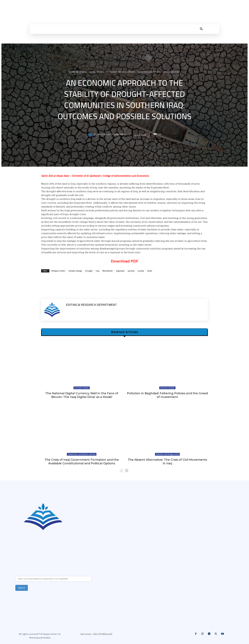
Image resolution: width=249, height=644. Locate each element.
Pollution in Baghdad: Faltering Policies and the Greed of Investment (167, 395)
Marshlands (108, 271)
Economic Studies (78, 73)
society (141, 271)
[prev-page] (121, 471)
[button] (201, 29)
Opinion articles (171, 73)
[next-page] (126, 471)
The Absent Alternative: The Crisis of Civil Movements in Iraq (167, 462)
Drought (89, 271)
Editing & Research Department (110, 135)
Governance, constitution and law (82, 454)
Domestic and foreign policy (167, 454)
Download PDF (125, 261)
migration (120, 271)
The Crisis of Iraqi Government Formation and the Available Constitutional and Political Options (82, 462)
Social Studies (97, 73)
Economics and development (121, 73)
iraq (98, 271)
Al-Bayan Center (58, 271)
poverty (131, 271)
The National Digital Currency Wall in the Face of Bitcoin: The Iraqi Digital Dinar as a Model (82, 395)
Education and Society (149, 73)
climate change (75, 271)
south (150, 271)
